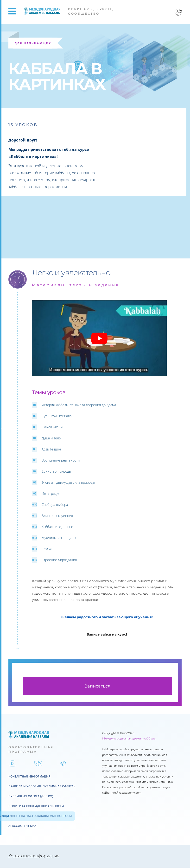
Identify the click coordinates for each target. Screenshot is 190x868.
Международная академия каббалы (129, 739)
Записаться (98, 686)
